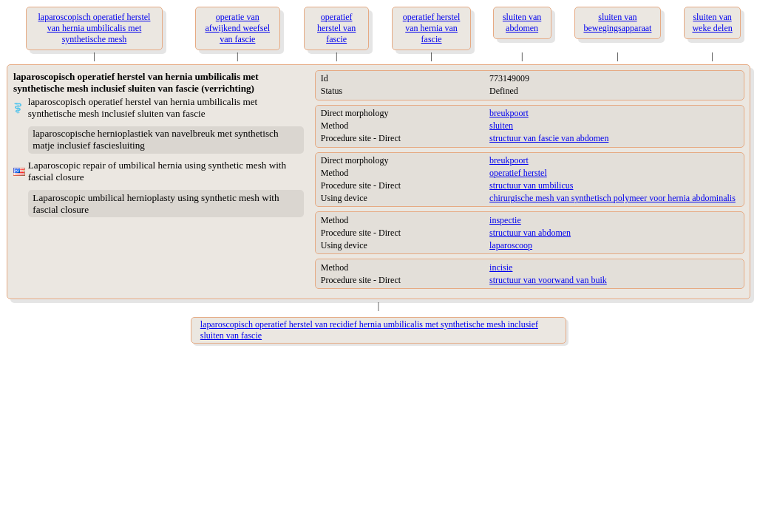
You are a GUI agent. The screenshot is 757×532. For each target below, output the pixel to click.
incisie (501, 267)
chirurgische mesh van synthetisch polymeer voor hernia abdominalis (612, 198)
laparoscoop (511, 245)
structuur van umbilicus (531, 185)
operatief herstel (518, 173)
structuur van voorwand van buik (548, 280)
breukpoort (509, 113)
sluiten (501, 126)
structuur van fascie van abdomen (549, 138)
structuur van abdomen (530, 233)
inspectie (505, 220)
